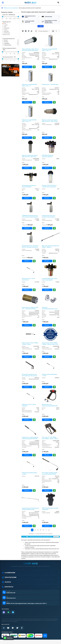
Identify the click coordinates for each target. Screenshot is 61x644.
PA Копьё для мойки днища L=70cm (49, 375)
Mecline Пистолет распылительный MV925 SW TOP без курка (50, 405)
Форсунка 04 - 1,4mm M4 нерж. (50, 84)
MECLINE (6, 31)
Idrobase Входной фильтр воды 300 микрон (29, 186)
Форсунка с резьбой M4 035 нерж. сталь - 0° (30, 85)
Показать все (6, 35)
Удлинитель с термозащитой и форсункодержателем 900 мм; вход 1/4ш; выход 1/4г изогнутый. (30, 438)
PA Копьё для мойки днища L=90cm (29, 473)
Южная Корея (8, 45)
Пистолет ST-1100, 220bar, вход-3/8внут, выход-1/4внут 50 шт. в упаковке (50, 438)
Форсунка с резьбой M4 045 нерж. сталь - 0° (50, 50)
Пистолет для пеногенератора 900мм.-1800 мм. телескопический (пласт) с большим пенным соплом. (50, 246)
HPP (5, 27)
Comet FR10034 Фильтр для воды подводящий (50, 279)
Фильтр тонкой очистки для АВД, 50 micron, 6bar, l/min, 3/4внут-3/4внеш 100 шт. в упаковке (30, 156)
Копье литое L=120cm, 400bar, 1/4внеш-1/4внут (30, 343)
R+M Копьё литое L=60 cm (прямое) (29, 405)
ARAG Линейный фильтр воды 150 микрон (50, 509)
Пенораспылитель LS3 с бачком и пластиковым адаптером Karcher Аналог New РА (49, 216)
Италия (6, 42)
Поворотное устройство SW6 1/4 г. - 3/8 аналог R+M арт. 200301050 (30, 308)
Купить (27, 67)
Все (5, 23)
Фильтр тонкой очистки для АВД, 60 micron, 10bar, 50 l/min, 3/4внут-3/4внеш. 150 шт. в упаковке (50, 121)
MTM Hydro (7, 33)
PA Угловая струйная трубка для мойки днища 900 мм (50, 473)
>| (49, 530)
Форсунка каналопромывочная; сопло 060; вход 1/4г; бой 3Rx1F (50, 308)
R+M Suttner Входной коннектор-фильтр (48, 156)
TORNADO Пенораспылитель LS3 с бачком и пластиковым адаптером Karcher (30, 216)
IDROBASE (7, 28)
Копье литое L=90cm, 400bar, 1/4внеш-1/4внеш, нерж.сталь (50, 343)
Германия (7, 43)
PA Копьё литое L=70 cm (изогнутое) (29, 279)
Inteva (6, 30)
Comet (6, 25)
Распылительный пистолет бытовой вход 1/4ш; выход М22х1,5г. (30, 375)
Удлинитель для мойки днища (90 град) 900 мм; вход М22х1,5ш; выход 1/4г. (30, 509)
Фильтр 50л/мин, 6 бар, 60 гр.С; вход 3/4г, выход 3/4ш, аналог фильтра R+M (30, 50)
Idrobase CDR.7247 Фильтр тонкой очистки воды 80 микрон (49, 186)
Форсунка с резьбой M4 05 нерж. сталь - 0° (29, 121)
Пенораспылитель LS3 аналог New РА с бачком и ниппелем (30, 246)
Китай (6, 40)
